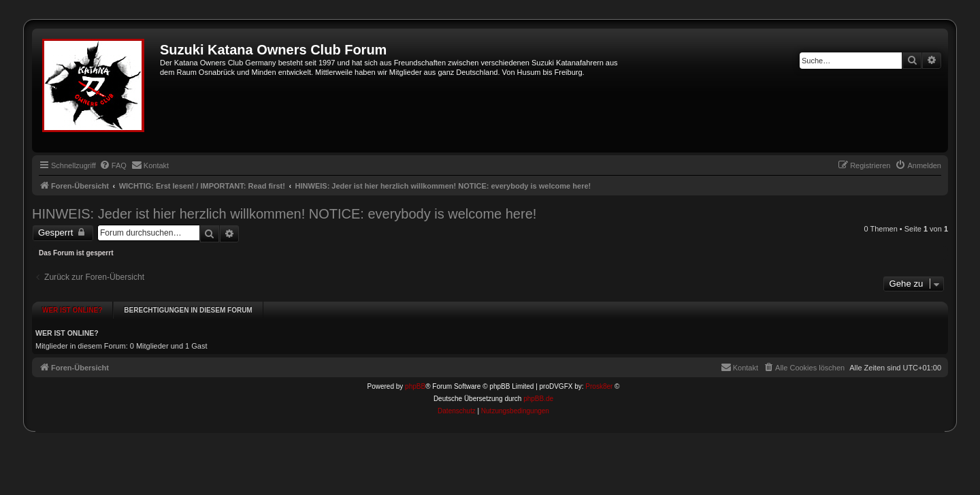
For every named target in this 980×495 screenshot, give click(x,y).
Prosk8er (599, 382)
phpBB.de (538, 395)
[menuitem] (113, 165)
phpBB (415, 382)
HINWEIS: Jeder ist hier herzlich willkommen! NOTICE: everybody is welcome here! (284, 214)
